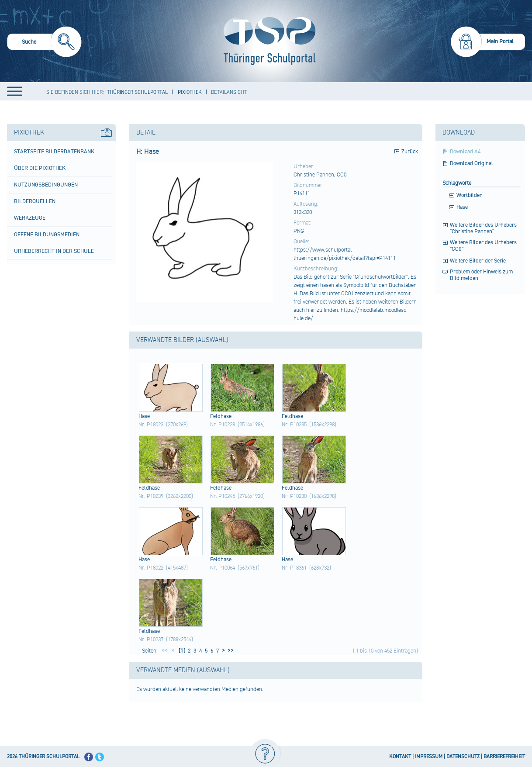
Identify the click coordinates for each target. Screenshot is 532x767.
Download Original (472, 164)
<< (165, 651)
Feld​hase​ (221, 416)
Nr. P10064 (223, 568)
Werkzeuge (30, 218)
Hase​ (144, 416)
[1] (181, 651)
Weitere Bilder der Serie (478, 261)
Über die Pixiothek (40, 168)
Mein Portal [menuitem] (500, 41)
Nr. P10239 (151, 496)
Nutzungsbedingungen (46, 185)
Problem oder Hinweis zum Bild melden (481, 275)
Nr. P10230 (294, 496)
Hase (462, 207)
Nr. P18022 (151, 568)
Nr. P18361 (294, 568)
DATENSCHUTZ (463, 757)
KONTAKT (400, 757)
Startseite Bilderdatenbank (54, 152)
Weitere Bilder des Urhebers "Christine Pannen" (483, 228)
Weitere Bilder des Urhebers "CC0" (483, 246)
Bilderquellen (35, 201)
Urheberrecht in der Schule (54, 251)
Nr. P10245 (223, 496)
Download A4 (465, 152)
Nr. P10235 (294, 425)
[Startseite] (268, 41)
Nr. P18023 (151, 425)
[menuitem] (44, 43)
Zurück (410, 152)
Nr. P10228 (223, 425)
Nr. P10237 (151, 639)
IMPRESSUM (429, 757)
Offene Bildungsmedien (47, 235)
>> (229, 651)
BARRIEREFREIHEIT (504, 757)
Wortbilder (469, 195)
